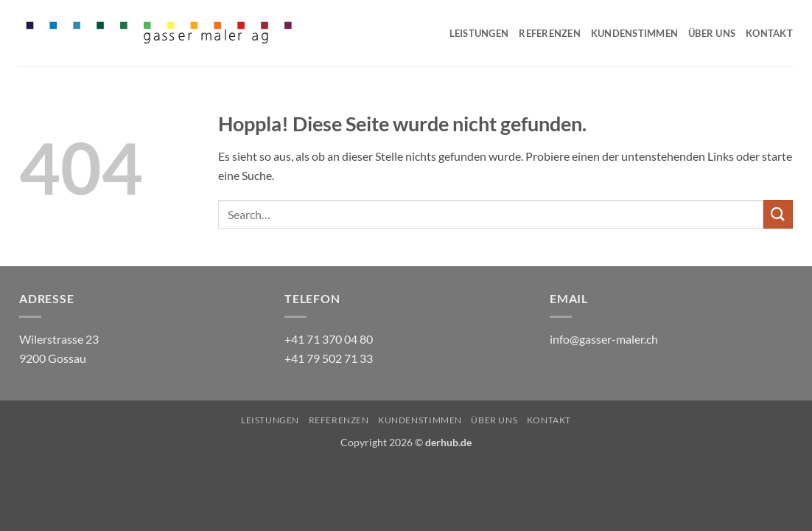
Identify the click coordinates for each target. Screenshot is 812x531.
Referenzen (550, 33)
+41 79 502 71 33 (329, 358)
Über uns (712, 33)
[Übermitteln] (778, 214)
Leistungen (479, 33)
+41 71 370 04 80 (329, 339)
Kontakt (769, 33)
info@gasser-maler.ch (604, 339)
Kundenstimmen (634, 33)
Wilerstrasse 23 (59, 339)
